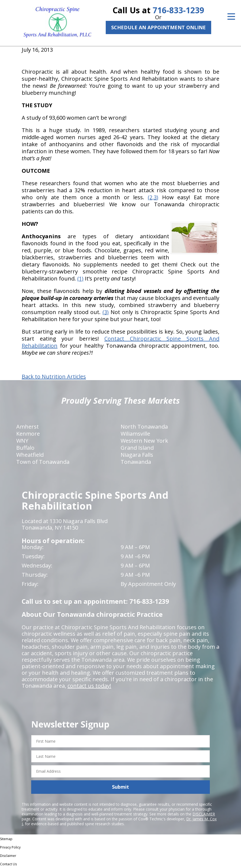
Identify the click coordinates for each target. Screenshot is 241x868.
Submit (120, 787)
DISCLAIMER (204, 814)
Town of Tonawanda (43, 462)
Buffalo (25, 448)
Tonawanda (136, 462)
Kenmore (28, 434)
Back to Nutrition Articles (54, 377)
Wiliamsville (135, 434)
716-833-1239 (178, 10)
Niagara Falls (137, 455)
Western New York (144, 441)
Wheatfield (30, 455)
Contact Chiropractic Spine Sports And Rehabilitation (120, 342)
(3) (106, 312)
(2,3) (153, 197)
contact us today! (89, 686)
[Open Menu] (231, 17)
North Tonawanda (144, 427)
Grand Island (137, 448)
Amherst (28, 427)
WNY (22, 441)
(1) (80, 278)
